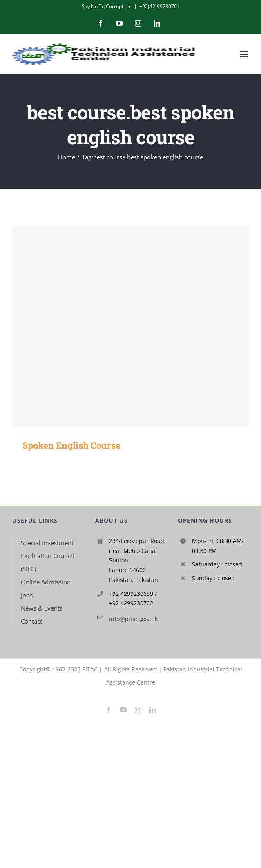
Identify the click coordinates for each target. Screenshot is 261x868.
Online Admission (46, 582)
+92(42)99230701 (159, 6)
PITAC (90, 669)
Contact (31, 621)
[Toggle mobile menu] (244, 54)
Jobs (27, 595)
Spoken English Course (71, 445)
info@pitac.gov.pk (133, 619)
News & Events (42, 608)
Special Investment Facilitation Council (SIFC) (47, 556)
